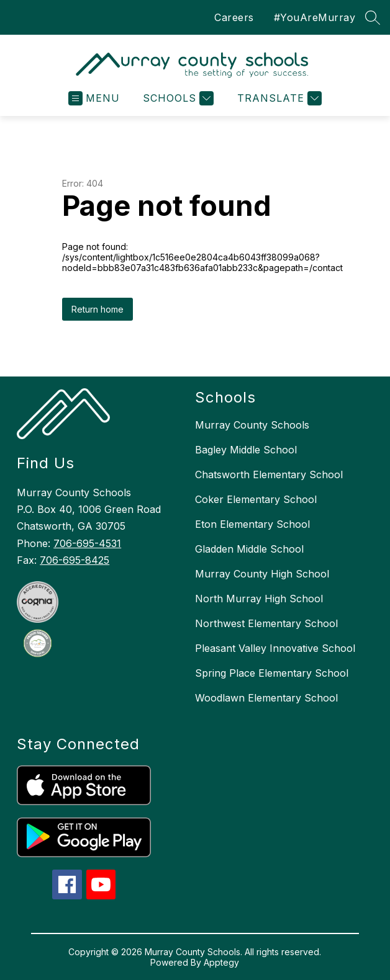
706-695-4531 (87, 543)
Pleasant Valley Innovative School (275, 648)
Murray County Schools (252, 425)
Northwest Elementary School (266, 623)
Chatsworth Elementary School (269, 474)
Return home (97, 309)
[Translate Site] (278, 98)
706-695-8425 (75, 560)
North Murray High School (259, 599)
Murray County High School (262, 574)
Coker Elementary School (256, 499)
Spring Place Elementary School (272, 673)
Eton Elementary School (252, 524)
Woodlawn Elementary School (266, 698)
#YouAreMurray (315, 17)
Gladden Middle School (249, 549)
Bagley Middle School (246, 450)
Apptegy (221, 962)
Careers (234, 17)
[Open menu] (94, 98)
